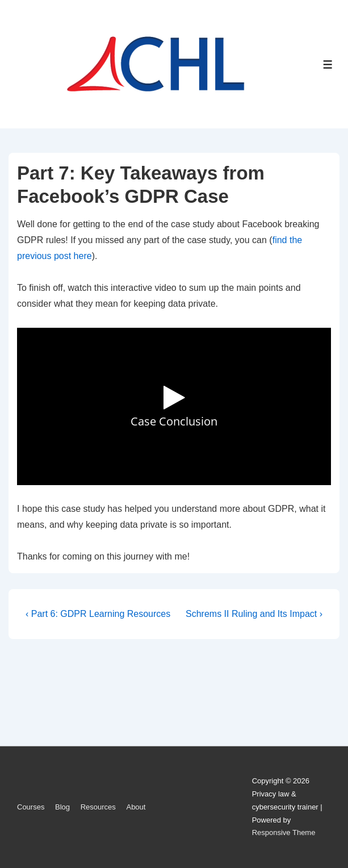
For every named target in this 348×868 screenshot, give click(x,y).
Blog (62, 807)
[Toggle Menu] (328, 64)
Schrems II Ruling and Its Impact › (254, 614)
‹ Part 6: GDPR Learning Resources (98, 614)
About (136, 807)
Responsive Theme (284, 832)
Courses (31, 807)
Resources (98, 807)
